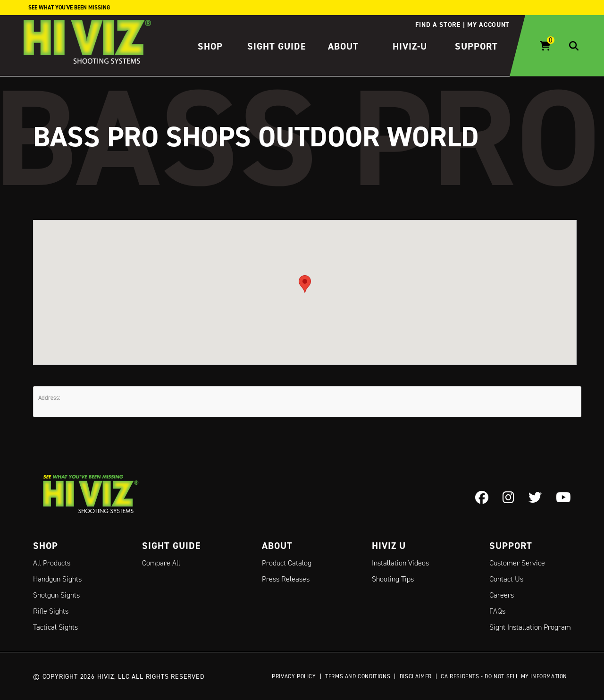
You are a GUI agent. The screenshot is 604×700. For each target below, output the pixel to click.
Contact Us (506, 579)
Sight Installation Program (530, 627)
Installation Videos (400, 563)
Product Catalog (287, 563)
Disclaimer (416, 676)
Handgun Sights (57, 579)
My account (488, 25)
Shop (210, 46)
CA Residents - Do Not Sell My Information (504, 676)
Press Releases (286, 579)
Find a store (438, 25)
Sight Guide (277, 46)
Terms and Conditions (358, 676)
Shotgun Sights (56, 595)
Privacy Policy (294, 676)
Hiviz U (389, 546)
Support (476, 46)
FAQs (497, 611)
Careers (502, 595)
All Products (52, 563)
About (343, 46)
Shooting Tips (393, 579)
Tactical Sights (55, 627)
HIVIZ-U (410, 46)
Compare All (161, 563)
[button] (305, 283)
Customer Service (517, 563)
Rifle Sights (51, 611)
